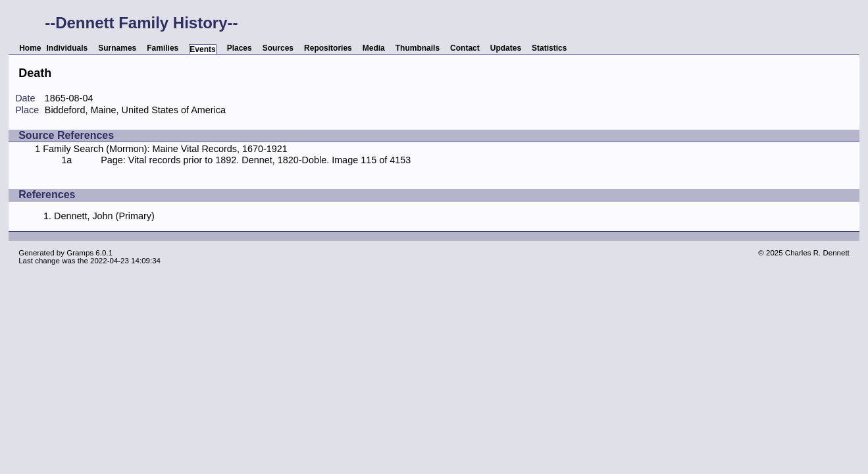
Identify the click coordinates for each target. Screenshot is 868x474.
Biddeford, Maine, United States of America (135, 110)
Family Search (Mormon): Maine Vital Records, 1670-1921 (165, 149)
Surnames (117, 48)
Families (163, 48)
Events (202, 49)
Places (240, 48)
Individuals (67, 48)
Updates (506, 48)
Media (374, 48)
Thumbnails (418, 48)
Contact (465, 48)
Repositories (328, 48)
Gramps (80, 253)
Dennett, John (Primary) (104, 216)
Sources (278, 48)
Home (30, 48)
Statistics (549, 48)
